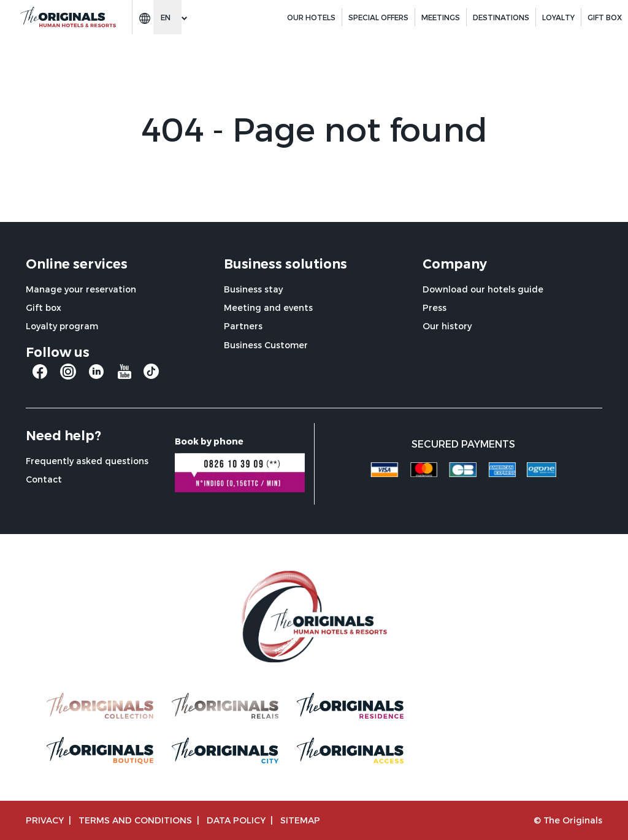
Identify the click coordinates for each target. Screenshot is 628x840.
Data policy (236, 820)
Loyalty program (62, 326)
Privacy (45, 820)
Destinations (501, 17)
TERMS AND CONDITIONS (135, 820)
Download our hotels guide (483, 289)
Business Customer (266, 345)
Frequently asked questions (87, 461)
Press (435, 307)
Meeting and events (268, 307)
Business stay (253, 289)
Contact (44, 479)
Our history (447, 326)
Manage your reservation (81, 289)
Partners (243, 326)
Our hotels (311, 17)
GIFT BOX (605, 17)
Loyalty (558, 17)
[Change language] (167, 17)
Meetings (441, 17)
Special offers (378, 17)
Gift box (44, 307)
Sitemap (300, 820)
